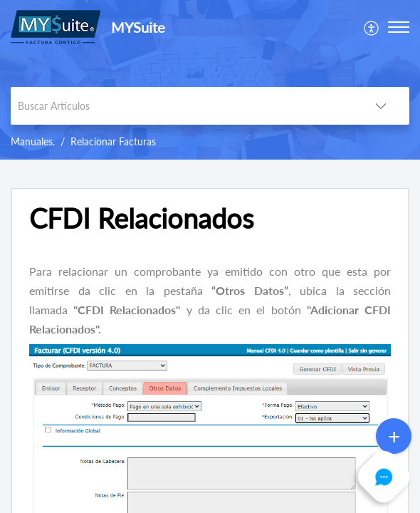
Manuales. (33, 141)
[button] (372, 27)
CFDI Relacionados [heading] (141, 219)
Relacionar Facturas (113, 141)
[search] (182, 106)
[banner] (210, 80)
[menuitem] (372, 27)
